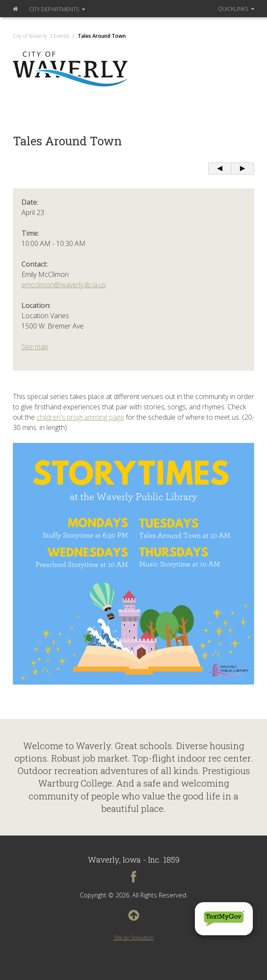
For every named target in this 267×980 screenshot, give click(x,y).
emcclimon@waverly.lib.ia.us (64, 285)
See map (35, 347)
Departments (57, 9)
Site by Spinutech (133, 938)
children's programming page (80, 417)
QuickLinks (236, 9)
